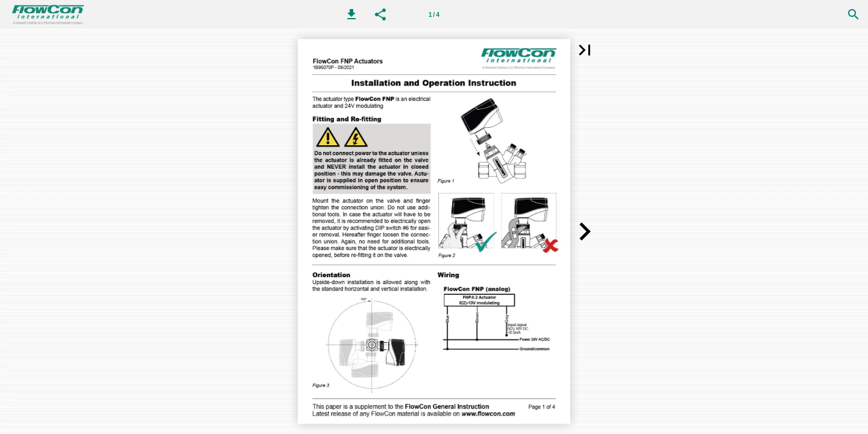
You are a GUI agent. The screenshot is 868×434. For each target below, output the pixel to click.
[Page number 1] (434, 14)
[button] (351, 14)
